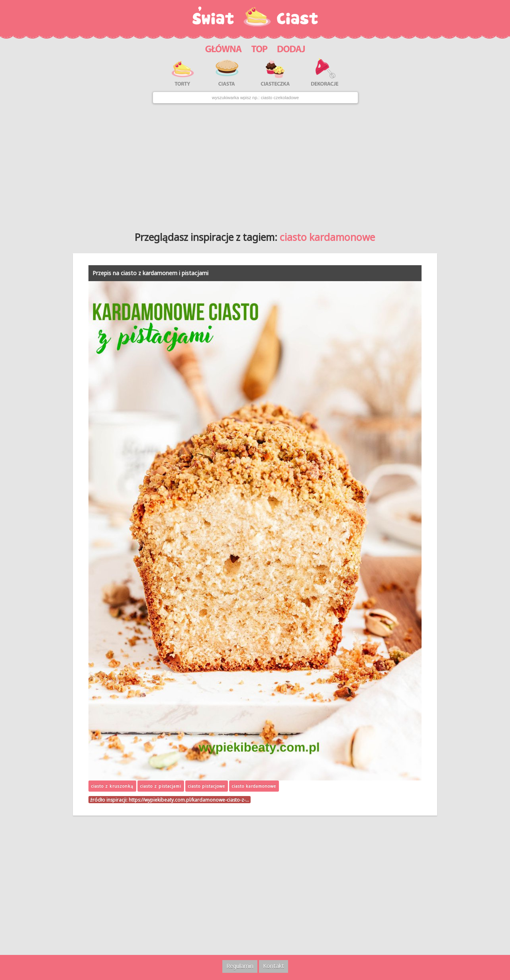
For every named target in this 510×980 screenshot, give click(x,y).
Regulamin (240, 966)
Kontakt (274, 966)
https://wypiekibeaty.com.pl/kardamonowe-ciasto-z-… (189, 800)
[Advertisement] (255, 164)
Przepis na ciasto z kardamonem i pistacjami (150, 273)
